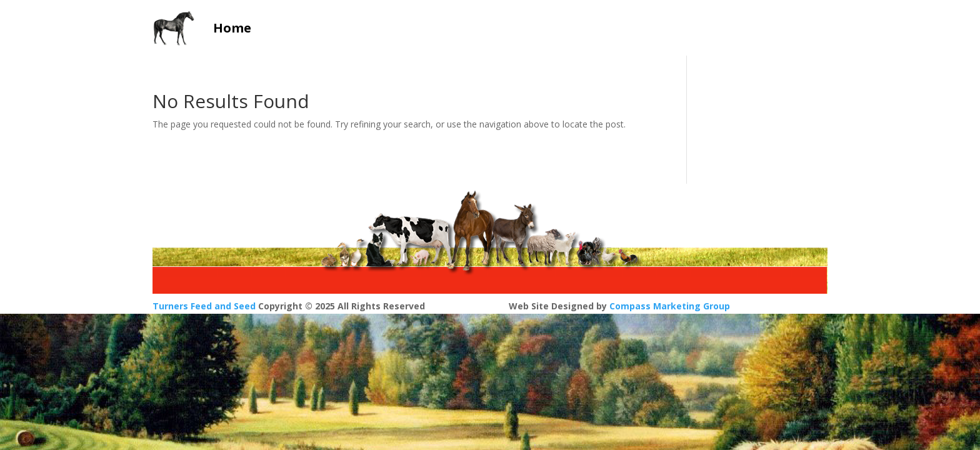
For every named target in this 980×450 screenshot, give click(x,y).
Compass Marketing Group (670, 306)
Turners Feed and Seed (204, 306)
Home (232, 28)
